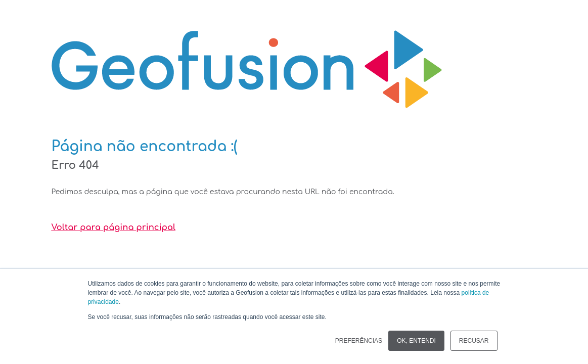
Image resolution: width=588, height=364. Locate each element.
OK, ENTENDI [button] (416, 341)
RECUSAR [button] (474, 341)
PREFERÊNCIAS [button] (359, 341)
